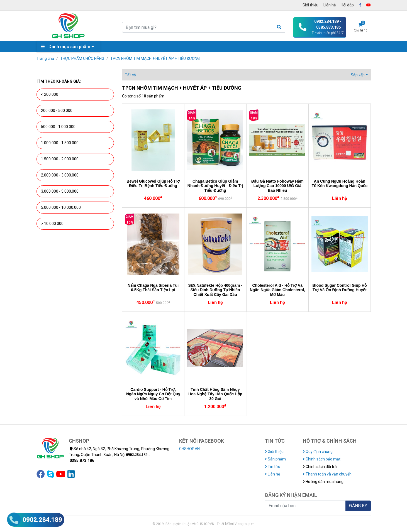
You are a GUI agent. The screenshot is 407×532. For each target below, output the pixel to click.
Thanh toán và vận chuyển (327, 474)
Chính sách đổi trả (320, 467)
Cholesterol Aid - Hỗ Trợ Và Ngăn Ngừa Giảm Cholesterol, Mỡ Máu (277, 290)
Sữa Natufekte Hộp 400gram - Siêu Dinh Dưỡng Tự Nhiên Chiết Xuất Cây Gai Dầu (215, 290)
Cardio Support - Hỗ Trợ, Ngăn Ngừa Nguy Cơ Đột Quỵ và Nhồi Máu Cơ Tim (153, 394)
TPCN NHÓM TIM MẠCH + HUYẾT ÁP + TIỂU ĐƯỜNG (155, 58)
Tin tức (272, 467)
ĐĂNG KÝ (358, 506)
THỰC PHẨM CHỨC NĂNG (82, 58)
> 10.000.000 (52, 224)
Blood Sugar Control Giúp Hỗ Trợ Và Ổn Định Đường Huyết (340, 288)
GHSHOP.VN (189, 449)
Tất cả (130, 75)
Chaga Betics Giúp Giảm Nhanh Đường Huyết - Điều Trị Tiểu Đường (215, 186)
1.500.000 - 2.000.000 (60, 159)
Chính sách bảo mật (322, 459)
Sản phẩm (275, 459)
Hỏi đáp (347, 5)
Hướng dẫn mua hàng (323, 482)
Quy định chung (318, 452)
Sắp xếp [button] (358, 75)
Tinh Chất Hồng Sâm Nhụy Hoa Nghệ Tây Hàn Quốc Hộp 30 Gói (215, 394)
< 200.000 (50, 94)
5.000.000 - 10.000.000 (61, 207)
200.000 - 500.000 (57, 111)
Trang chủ (45, 58)
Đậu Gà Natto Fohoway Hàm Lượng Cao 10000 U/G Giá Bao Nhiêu (277, 186)
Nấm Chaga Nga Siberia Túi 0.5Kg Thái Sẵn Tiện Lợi (153, 288)
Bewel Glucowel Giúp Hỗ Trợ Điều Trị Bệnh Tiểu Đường (153, 184)
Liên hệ (330, 5)
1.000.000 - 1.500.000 (60, 143)
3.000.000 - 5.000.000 (60, 191)
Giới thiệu (310, 5)
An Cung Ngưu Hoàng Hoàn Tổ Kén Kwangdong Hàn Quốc (340, 184)
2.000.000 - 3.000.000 (60, 175)
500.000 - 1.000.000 (58, 127)
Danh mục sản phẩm (69, 47)
